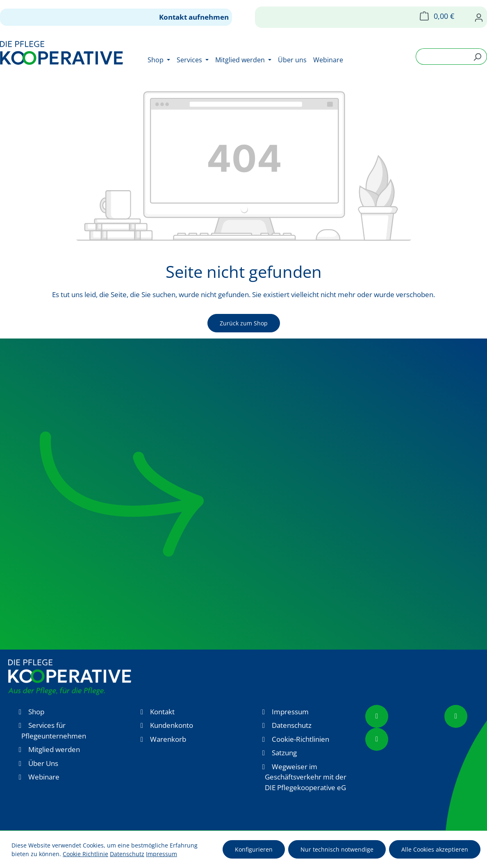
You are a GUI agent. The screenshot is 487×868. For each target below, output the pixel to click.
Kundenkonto (172, 725)
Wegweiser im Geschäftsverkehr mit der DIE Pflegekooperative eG (306, 777)
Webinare (44, 777)
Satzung (284, 753)
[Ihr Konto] (479, 17)
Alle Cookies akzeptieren (435, 849)
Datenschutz (292, 725)
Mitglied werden (54, 749)
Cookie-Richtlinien (300, 739)
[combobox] (442, 57)
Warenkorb (168, 739)
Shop (36, 712)
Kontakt (162, 712)
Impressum (290, 712)
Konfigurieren (254, 849)
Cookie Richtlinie (85, 854)
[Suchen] (477, 57)
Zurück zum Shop (244, 323)
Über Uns (43, 763)
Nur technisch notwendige (337, 849)
